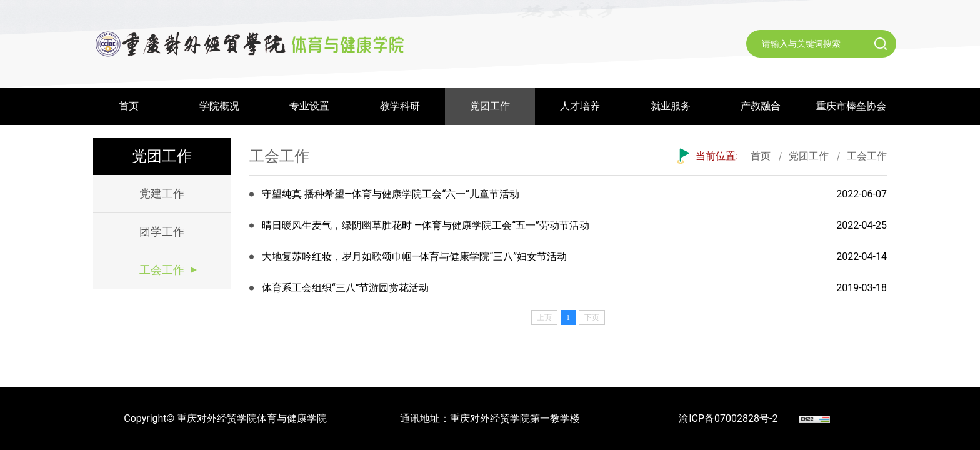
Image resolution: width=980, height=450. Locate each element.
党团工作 (490, 106)
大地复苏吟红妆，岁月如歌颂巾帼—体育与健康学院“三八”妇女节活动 (414, 257)
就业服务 (671, 106)
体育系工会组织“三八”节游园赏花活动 (345, 288)
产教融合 (761, 106)
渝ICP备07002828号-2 (728, 418)
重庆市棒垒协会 (851, 106)
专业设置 (309, 106)
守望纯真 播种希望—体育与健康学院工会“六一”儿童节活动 (391, 194)
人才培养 (580, 106)
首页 (129, 106)
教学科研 (400, 106)
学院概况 (219, 106)
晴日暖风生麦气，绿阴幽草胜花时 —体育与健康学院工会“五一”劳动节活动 (426, 225)
